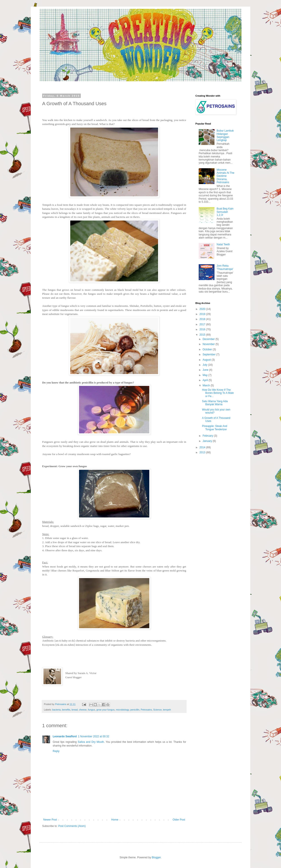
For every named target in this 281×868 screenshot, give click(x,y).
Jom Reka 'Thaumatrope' (225, 267)
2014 (203, 447)
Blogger (156, 857)
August (207, 360)
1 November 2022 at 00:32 (94, 736)
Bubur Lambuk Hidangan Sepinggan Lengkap (225, 135)
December (209, 339)
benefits (66, 710)
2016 (203, 329)
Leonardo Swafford (65, 736)
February (208, 436)
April (206, 380)
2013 (203, 452)
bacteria (56, 710)
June (206, 370)
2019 (203, 314)
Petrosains (146, 710)
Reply (56, 751)
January (208, 441)
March (207, 385)
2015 (203, 335)
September (209, 354)
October (208, 349)
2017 (203, 324)
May (205, 375)
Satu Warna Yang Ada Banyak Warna (215, 403)
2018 (203, 319)
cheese (83, 710)
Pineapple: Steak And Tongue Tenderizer (215, 428)
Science (157, 710)
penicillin (135, 710)
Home (115, 820)
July (205, 365)
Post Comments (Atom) (72, 826)
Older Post (179, 820)
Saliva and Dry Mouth (91, 742)
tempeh (167, 710)
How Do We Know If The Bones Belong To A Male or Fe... (218, 393)
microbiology (122, 710)
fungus (92, 710)
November (209, 344)
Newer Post (50, 820)
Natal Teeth (223, 244)
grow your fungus (105, 710)
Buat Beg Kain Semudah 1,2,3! (225, 212)
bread (75, 710)
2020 (203, 309)
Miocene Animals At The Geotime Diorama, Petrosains (225, 176)
